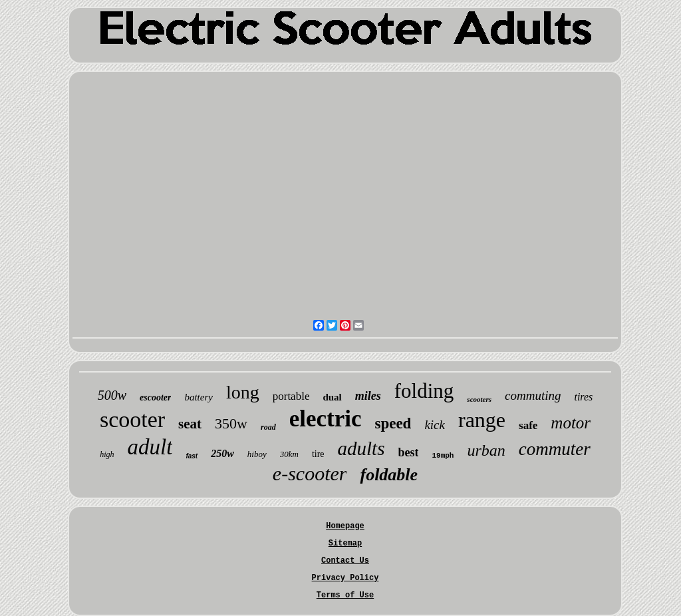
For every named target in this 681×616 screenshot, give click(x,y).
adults (361, 448)
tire (318, 454)
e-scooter (310, 473)
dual (332, 397)
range (482, 420)
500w (112, 395)
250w (222, 453)
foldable (389, 475)
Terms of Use (345, 595)
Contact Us (345, 561)
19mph (443, 456)
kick (435, 425)
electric (326, 419)
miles (368, 396)
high (107, 454)
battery (199, 397)
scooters (479, 399)
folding (424, 391)
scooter (132, 419)
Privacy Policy (345, 578)
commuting (533, 395)
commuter (555, 449)
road (268, 427)
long (243, 392)
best (408, 452)
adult (150, 447)
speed (393, 423)
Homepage (345, 526)
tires (583, 397)
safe (528, 425)
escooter (155, 397)
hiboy (257, 454)
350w (231, 423)
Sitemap (345, 543)
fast (192, 456)
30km (289, 454)
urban (486, 450)
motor (571, 423)
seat (190, 424)
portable (291, 396)
